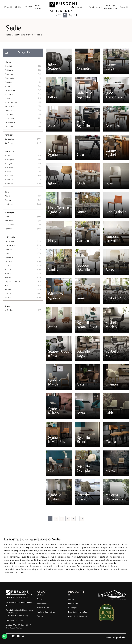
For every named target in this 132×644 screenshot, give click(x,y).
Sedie (40, 35)
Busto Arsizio (10, 245)
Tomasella (9, 114)
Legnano (9, 261)
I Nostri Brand (74, 603)
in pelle (8, 172)
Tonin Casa (9, 118)
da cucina (9, 139)
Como (7, 253)
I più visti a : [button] (11, 237)
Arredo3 (8, 66)
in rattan (9, 180)
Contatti (123, 7)
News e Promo (43, 608)
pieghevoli (9, 225)
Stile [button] (7, 192)
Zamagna (9, 126)
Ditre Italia (9, 78)
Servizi (40, 599)
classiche (9, 196)
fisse (7, 217)
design (8, 200)
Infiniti (8, 86)
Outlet (19, 7)
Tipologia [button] (9, 213)
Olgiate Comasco (12, 281)
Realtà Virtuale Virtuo (46, 612)
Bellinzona (9, 241)
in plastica (9, 176)
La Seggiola (10, 90)
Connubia (9, 74)
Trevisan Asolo (11, 122)
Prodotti (9, 7)
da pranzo (9, 143)
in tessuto (9, 184)
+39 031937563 (16, 621)
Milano (8, 269)
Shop (71, 595)
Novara (8, 277)
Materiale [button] (10, 151)
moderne (9, 204)
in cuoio (8, 156)
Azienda (28, 7)
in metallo (9, 168)
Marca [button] (8, 62)
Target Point (10, 110)
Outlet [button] (8, 306)
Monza (8, 273)
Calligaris (9, 70)
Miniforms (9, 94)
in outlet (9, 310)
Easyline (8, 82)
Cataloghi (73, 608)
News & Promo (38, 7)
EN (59, 15)
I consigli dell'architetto (110, 7)
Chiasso (8, 249)
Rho (7, 285)
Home (8, 35)
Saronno (8, 290)
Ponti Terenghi (11, 102)
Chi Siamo (41, 595)
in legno (9, 164)
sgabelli (8, 229)
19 (82, 519)
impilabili (9, 221)
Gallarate (9, 257)
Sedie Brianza (11, 106)
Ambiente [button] (10, 135)
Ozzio (7, 98)
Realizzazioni (94, 7)
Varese (8, 298)
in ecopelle (10, 160)
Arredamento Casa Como (24, 35)
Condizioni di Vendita (78, 616)
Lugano (8, 265)
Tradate (8, 294)
